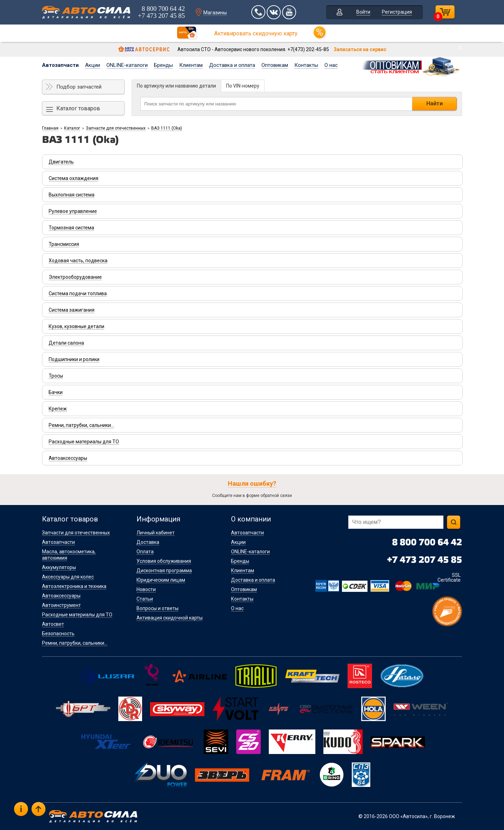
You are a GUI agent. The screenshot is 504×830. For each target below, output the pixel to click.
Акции (93, 65)
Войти (363, 12)
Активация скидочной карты (170, 618)
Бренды (163, 65)
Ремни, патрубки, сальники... (75, 643)
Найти (435, 103)
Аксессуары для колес (68, 577)
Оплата (145, 552)
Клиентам (191, 65)
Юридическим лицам (161, 580)
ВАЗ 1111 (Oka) (167, 128)
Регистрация (397, 12)
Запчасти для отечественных (116, 128)
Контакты (306, 65)
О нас (331, 65)
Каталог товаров (78, 108)
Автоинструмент (61, 605)
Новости (146, 589)
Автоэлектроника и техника (74, 586)
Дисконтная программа (164, 570)
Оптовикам (275, 65)
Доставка (148, 542)
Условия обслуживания (164, 561)
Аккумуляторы (59, 567)
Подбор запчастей (79, 87)
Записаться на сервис (360, 49)
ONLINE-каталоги (127, 65)
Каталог (72, 128)
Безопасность (58, 634)
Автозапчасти (60, 65)
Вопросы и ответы (157, 608)
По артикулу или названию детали (176, 86)
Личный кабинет (156, 533)
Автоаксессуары (61, 596)
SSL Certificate (449, 577)
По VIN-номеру (243, 86)
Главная (50, 128)
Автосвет (53, 624)
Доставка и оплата (232, 65)
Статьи (145, 599)
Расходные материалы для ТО (77, 615)
